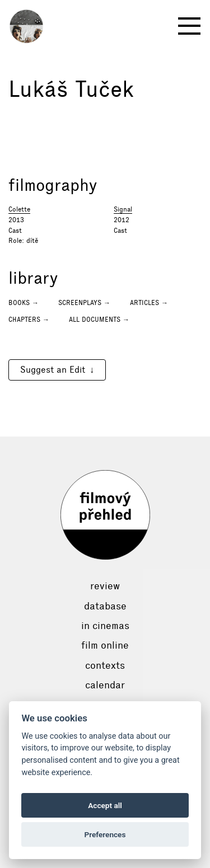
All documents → (99, 320)
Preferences (105, 834)
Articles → (149, 303)
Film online (105, 645)
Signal (123, 209)
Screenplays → (84, 303)
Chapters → (29, 320)
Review (105, 586)
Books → (24, 303)
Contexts (105, 665)
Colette (19, 209)
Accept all (105, 805)
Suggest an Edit (53, 370)
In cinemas (105, 626)
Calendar (105, 685)
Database (105, 606)
